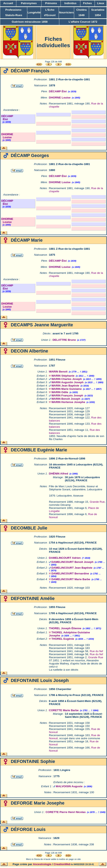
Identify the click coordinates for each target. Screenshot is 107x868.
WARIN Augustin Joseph (68, 382)
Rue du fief (96, 651)
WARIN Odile (60, 392)
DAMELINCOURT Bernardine (70, 573)
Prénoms (51, 3)
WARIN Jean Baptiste (65, 386)
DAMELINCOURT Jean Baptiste (72, 568)
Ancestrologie (42, 864)
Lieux (101, 3)
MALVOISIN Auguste (69, 786)
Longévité (34, 12)
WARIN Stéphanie (63, 376)
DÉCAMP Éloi (58, 91)
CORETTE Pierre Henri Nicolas (66, 812)
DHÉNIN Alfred (59, 474)
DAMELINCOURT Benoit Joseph (73, 562)
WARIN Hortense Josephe (68, 402)
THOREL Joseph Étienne (65, 628)
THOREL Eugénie (63, 639)
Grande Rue (97, 502)
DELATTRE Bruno (64, 340)
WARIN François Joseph (67, 395)
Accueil (8, 3)
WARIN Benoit (58, 372)
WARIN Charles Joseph (67, 379)
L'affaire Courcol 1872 (83, 22)
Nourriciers (66, 12)
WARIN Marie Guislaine (67, 389)
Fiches (87, 3)
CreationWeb (62, 864)
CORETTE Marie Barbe (64, 710)
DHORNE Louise (60, 98)
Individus (71, 3)
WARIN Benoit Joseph (66, 399)
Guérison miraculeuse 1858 (30, 22)
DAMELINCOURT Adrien (65, 558)
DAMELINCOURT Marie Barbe (71, 579)
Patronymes (29, 3)
